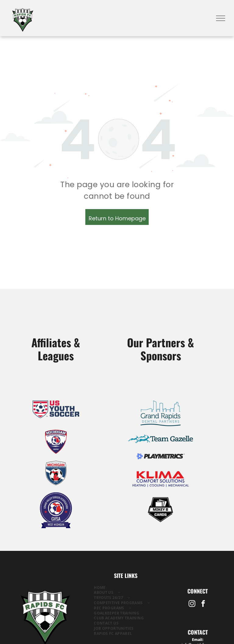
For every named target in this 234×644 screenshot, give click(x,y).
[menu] (221, 18)
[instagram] (192, 604)
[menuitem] (126, 588)
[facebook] (203, 604)
